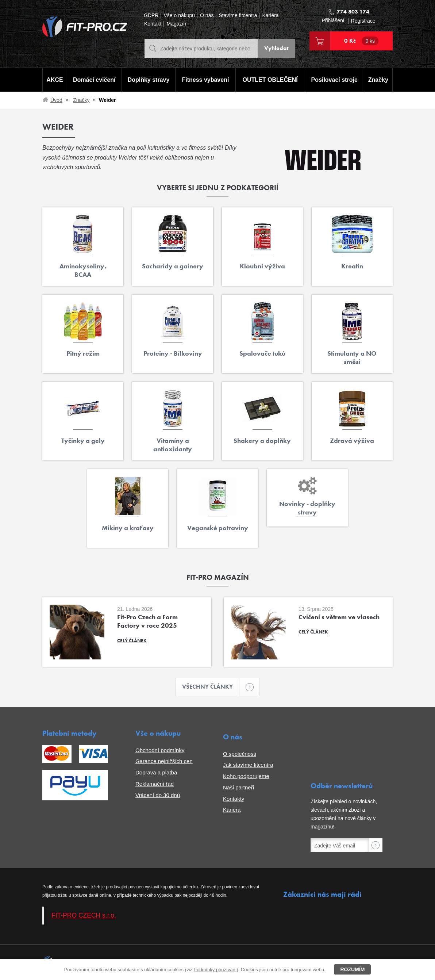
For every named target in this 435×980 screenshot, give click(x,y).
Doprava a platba (156, 772)
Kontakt (153, 24)
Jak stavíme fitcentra (248, 765)
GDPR (151, 16)
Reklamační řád (155, 784)
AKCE (55, 80)
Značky (378, 80)
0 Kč (361, 41)
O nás (207, 16)
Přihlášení (333, 21)
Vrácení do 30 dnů (158, 795)
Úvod (56, 100)
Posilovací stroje (334, 80)
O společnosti (240, 754)
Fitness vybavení (205, 80)
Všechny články (211, 687)
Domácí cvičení (94, 80)
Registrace (363, 21)
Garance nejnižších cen (164, 761)
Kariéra (270, 16)
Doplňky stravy (148, 80)
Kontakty (234, 799)
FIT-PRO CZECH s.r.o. (84, 916)
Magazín (176, 24)
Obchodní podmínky (160, 750)
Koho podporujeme (246, 776)
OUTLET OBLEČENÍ (270, 80)
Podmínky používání (215, 970)
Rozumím (352, 969)
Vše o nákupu (179, 16)
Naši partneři (238, 787)
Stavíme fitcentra (238, 16)
